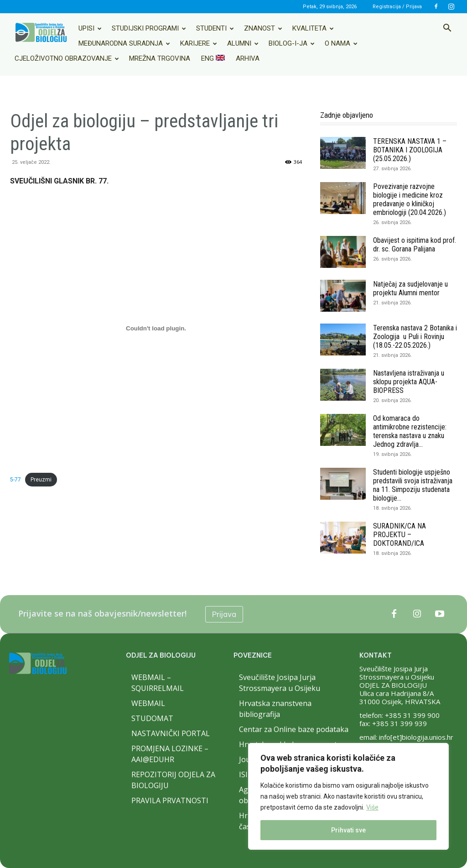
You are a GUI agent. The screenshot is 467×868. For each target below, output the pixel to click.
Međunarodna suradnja (124, 43)
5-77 (16, 480)
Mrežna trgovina (160, 58)
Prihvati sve (348, 830)
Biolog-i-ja (292, 43)
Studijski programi (149, 28)
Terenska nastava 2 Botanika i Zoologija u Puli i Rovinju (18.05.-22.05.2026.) (415, 337)
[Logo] (41, 32)
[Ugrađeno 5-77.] (156, 328)
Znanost (263, 28)
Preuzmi (41, 480)
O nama (341, 43)
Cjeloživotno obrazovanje (67, 58)
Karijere (199, 43)
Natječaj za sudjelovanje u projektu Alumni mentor (410, 288)
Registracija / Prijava (397, 7)
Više (372, 807)
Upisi (90, 28)
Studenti (215, 28)
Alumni (243, 43)
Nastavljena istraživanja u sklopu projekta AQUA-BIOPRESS (409, 382)
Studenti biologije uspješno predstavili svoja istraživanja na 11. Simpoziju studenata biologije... (413, 485)
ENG (213, 58)
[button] (447, 29)
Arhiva (248, 58)
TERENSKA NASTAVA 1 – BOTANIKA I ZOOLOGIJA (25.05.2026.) (410, 150)
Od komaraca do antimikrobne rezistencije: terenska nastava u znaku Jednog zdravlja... (410, 431)
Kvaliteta (313, 28)
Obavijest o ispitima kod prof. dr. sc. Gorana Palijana (415, 245)
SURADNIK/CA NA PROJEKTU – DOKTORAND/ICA (400, 535)
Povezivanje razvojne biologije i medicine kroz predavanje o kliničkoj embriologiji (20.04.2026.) (410, 199)
